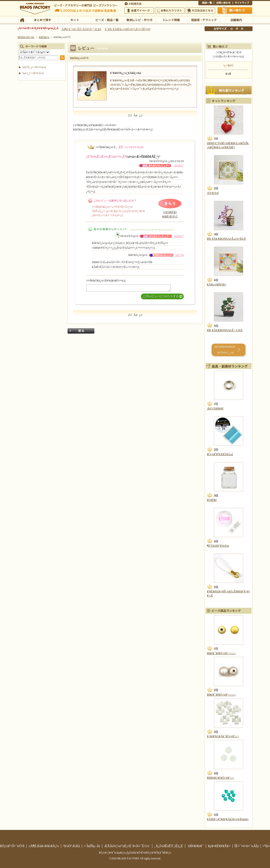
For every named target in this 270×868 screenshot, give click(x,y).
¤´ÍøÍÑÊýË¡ (133, 3)
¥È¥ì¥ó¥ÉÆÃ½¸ (171, 20)
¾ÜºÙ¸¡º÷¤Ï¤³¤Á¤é (34, 67)
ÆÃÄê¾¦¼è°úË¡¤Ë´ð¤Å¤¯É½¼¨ (127, 846)
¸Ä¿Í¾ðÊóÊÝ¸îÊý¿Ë (169, 846)
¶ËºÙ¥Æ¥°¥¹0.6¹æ (218, 546)
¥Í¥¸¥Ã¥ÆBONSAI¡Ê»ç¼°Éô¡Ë (227, 239)
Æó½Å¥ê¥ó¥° (215, 408)
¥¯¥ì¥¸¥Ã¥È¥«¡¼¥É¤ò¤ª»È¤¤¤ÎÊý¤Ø (128, 29)
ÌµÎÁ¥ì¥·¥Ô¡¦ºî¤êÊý (139, 20)
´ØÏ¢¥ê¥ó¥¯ (195, 846)
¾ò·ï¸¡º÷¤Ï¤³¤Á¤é (33, 73)
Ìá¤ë (81, 331)
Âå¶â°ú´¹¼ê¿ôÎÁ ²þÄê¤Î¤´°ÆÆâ (81, 29)
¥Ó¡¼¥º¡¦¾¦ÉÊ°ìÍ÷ (107, 20)
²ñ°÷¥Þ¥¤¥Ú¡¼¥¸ (139, 11)
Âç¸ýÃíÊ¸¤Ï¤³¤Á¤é (200, 11)
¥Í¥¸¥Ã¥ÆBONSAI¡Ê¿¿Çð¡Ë (225, 330)
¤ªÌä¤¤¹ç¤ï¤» (223, 3)
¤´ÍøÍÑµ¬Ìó (92, 846)
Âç (242, 29)
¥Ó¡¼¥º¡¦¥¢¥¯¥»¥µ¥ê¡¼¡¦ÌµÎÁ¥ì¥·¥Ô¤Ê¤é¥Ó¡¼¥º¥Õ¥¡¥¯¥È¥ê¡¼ (135, 853)
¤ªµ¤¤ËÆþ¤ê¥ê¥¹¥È (170, 11)
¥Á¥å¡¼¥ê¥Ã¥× (217, 284)
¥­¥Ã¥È (74, 20)
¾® (232, 29)
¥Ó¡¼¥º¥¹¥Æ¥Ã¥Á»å (220, 454)
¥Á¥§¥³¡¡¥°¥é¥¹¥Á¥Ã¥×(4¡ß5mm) (228, 819)
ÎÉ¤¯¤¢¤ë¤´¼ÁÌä (247, 846)
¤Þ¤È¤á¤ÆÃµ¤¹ (42, 20)
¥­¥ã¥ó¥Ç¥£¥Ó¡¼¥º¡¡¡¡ (221, 778)
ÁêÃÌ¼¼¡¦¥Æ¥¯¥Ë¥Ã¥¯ (204, 20)
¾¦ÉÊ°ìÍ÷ (206, 3)
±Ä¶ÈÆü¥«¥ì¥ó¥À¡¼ (44, 846)
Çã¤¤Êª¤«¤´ (235, 10)
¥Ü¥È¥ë (212, 500)
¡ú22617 (179, 165)
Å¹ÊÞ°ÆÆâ (236, 20)
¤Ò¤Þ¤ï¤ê (213, 193)
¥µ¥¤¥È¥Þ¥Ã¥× (242, 3)
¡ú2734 (179, 255)
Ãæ (237, 29)
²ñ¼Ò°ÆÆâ (72, 846)
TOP (22, 20)
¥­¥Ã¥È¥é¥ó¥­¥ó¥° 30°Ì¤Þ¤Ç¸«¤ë (225, 350)
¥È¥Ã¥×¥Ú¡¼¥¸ (26, 37)
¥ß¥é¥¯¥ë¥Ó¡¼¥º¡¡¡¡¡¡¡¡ (221, 653)
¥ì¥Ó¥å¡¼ (44, 37)
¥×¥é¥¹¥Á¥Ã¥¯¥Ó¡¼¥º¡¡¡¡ (223, 736)
